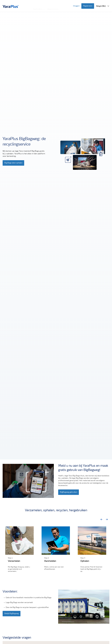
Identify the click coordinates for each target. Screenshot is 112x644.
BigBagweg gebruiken (69, 492)
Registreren (88, 4)
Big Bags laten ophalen (13, 163)
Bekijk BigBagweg (12, 614)
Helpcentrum (53, 4)
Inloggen (76, 4)
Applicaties (38, 4)
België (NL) (101, 4)
